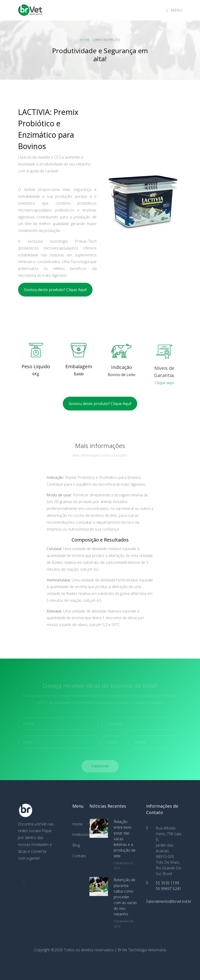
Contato (77, 856)
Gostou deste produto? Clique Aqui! (55, 290)
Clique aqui (164, 387)
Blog (76, 845)
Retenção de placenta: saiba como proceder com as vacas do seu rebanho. (125, 897)
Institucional (77, 834)
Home (85, 40)
